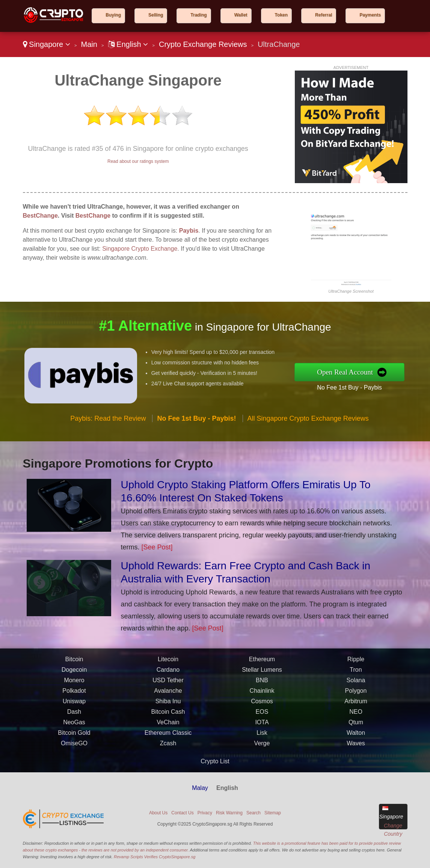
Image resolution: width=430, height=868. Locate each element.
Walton (356, 735)
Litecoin (168, 662)
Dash (74, 714)
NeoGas (74, 725)
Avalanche (168, 693)
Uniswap (74, 704)
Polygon (356, 693)
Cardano (168, 672)
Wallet (241, 15)
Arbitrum (356, 704)
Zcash (168, 746)
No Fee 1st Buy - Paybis (352, 387)
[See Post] (157, 547)
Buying (113, 15)
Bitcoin (74, 662)
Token (281, 15)
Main (89, 44)
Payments (370, 15)
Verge (262, 746)
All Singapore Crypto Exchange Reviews (308, 421)
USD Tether (168, 683)
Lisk (262, 735)
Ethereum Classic (168, 735)
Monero (74, 683)
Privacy (205, 813)
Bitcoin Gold (74, 735)
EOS (262, 714)
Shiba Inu (168, 704)
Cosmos (262, 704)
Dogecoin (74, 672)
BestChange (40, 216)
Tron (356, 672)
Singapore (47, 44)
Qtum (356, 725)
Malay (200, 788)
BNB (262, 683)
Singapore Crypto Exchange (140, 249)
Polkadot (74, 693)
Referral (324, 15)
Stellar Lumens (262, 672)
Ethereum (262, 662)
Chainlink (262, 693)
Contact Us (182, 813)
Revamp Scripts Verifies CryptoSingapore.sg (155, 857)
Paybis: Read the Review (108, 421)
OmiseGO (74, 746)
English (128, 44)
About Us (158, 813)
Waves (356, 746)
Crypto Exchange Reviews (203, 44)
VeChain (168, 725)
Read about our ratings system (138, 161)
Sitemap (273, 813)
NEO (356, 714)
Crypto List (215, 761)
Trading (198, 15)
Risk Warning (229, 813)
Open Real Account (348, 372)
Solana (356, 683)
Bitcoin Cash (168, 714)
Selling (156, 15)
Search (253, 813)
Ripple (356, 662)
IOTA (262, 725)
